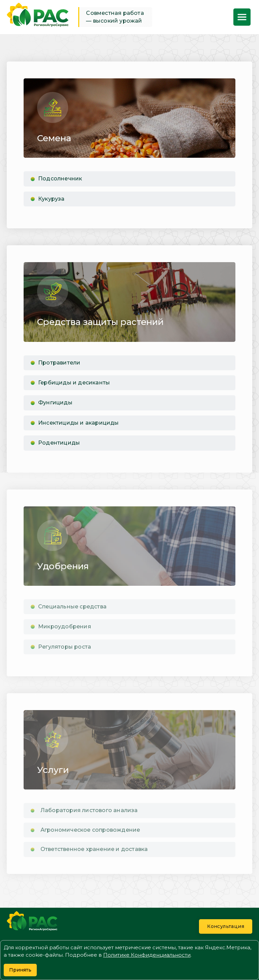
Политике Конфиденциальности (147, 955)
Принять (20, 970)
